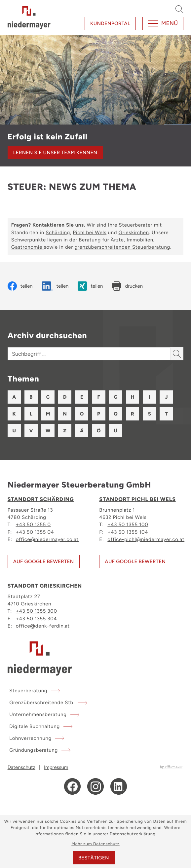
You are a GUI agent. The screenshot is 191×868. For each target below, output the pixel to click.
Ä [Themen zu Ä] (82, 431)
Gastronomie (28, 247)
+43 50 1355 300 (37, 611)
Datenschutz (21, 767)
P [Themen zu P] (99, 414)
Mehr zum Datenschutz (95, 844)
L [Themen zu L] (31, 414)
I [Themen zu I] (149, 397)
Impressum (56, 767)
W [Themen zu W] (48, 431)
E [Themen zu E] (82, 397)
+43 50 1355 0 (33, 524)
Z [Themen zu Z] (65, 431)
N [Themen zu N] (65, 414)
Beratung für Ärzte (101, 240)
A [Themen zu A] (14, 397)
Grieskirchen (134, 233)
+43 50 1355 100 (128, 524)
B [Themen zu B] (31, 397)
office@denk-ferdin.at (43, 626)
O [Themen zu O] (82, 414)
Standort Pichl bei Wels (137, 500)
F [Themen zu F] (98, 397)
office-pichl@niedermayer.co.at (146, 539)
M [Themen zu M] (48, 414)
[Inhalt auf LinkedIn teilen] (55, 286)
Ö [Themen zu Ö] (99, 431)
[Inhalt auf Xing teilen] (90, 286)
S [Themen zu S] (150, 414)
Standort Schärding (41, 500)
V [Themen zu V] (31, 431)
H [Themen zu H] (132, 397)
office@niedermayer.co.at (47, 539)
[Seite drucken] (127, 286)
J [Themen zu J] (166, 397)
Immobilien (140, 240)
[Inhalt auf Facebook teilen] (20, 286)
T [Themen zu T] (166, 414)
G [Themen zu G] (115, 397)
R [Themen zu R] (133, 414)
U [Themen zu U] (14, 431)
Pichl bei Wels (90, 233)
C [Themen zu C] (48, 397)
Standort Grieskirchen (45, 586)
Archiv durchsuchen (47, 336)
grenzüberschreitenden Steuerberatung (122, 247)
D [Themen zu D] (65, 397)
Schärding (58, 233)
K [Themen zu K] (14, 414)
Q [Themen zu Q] (116, 414)
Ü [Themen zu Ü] (116, 431)
